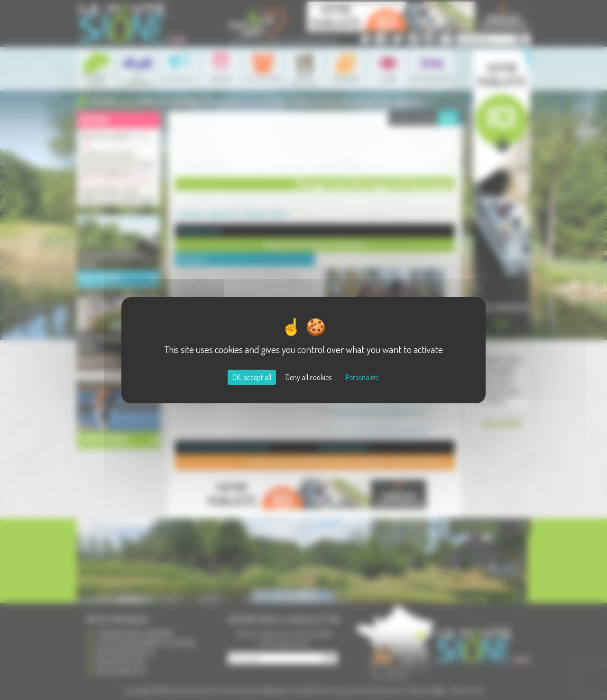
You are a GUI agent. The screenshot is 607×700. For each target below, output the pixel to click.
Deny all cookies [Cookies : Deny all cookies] (308, 377)
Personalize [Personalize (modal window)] (362, 377)
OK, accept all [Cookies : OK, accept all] (252, 377)
